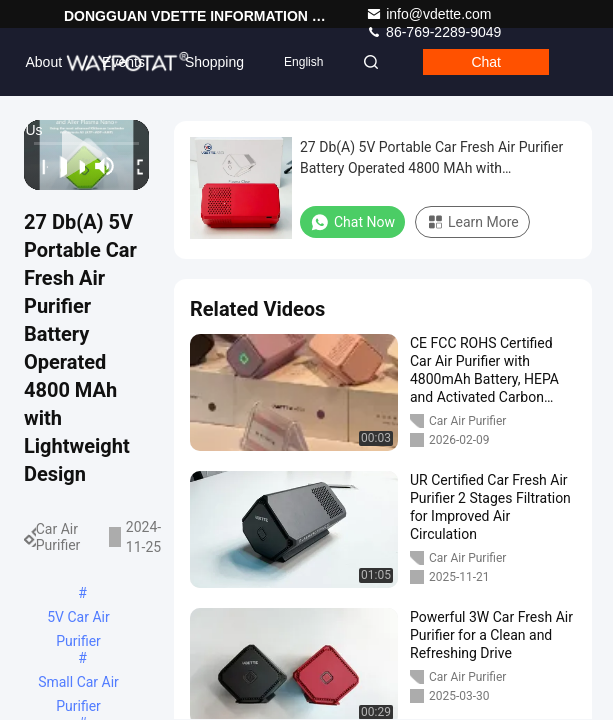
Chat (486, 62)
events (123, 62)
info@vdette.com (428, 14)
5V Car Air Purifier (78, 619)
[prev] (39, 166)
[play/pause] (57, 166)
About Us (43, 75)
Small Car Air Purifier (78, 684)
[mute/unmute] (105, 166)
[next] (76, 166)
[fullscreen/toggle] (134, 166)
